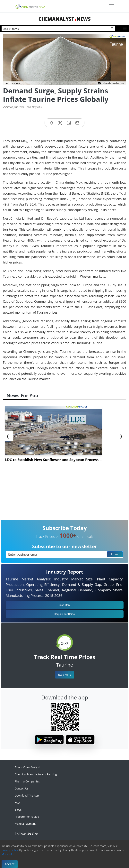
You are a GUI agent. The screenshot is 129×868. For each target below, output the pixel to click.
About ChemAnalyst (27, 767)
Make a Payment (25, 824)
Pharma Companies (27, 781)
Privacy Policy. (10, 850)
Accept (10, 864)
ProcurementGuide (27, 817)
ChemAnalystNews (64, 19)
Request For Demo (65, 614)
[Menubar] (112, 7)
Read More (64, 675)
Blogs (18, 810)
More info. (8, 854)
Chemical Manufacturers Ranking (36, 774)
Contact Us (22, 788)
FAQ (17, 803)
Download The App (27, 795)
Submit (115, 554)
